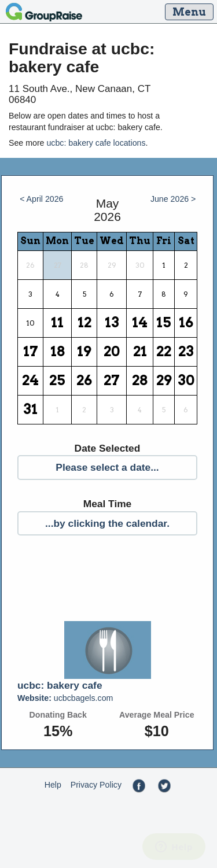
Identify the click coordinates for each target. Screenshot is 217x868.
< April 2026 (41, 199)
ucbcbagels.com (65, 698)
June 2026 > (173, 199)
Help (53, 785)
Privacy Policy (96, 785)
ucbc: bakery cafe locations (96, 143)
